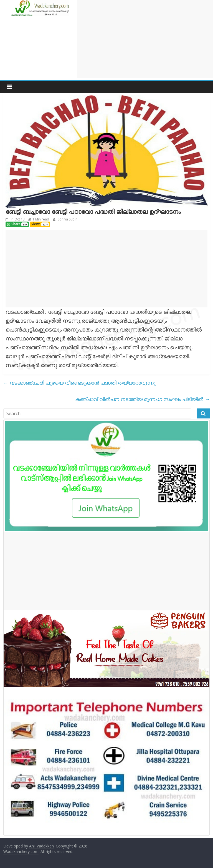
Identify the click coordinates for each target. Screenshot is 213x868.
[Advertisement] (145, 39)
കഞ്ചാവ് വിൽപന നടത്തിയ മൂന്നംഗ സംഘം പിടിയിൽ (142, 399)
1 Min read (41, 219)
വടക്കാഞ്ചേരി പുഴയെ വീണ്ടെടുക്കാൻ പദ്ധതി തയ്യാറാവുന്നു (79, 383)
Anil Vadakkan (41, 846)
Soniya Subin (67, 219)
